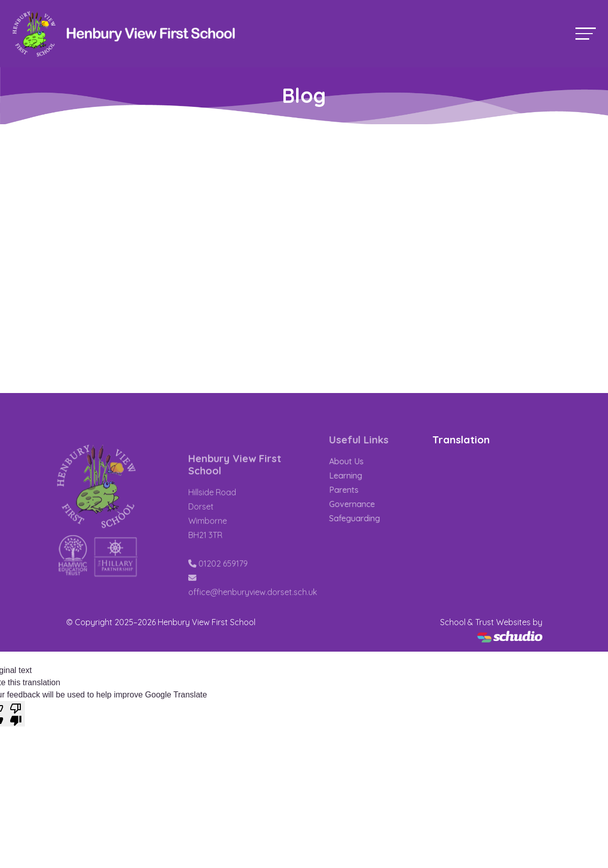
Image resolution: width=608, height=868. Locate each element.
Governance (361, 504)
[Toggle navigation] (586, 33)
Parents (353, 490)
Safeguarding (364, 518)
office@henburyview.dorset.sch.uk (253, 602)
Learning (355, 475)
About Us (356, 461)
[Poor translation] (16, 714)
